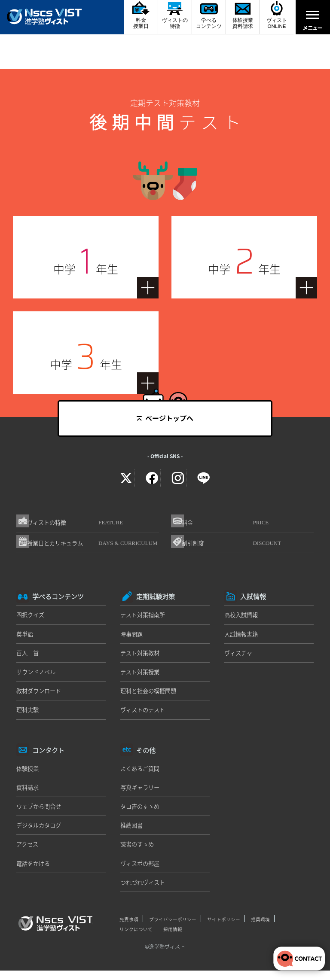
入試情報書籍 (242, 638)
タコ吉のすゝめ (141, 813)
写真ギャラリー (141, 793)
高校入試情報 (242, 618)
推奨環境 (260, 927)
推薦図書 (132, 832)
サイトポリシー (224, 927)
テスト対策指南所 (144, 618)
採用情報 (173, 936)
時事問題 (132, 638)
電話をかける (34, 870)
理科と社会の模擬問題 (150, 696)
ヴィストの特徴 (79, 523)
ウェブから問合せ (40, 813)
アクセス (28, 851)
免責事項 (129, 927)
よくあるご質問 (141, 774)
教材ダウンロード (40, 696)
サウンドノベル (37, 676)
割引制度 (236, 545)
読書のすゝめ (138, 851)
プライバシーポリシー (173, 927)
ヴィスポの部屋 (141, 870)
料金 (230, 523)
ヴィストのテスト (144, 715)
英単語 (25, 638)
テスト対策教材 (141, 657)
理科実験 (28, 715)
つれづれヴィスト (144, 890)
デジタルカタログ (40, 832)
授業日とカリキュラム (95, 548)
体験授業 (28, 774)
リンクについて (136, 936)
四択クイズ (31, 618)
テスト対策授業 (141, 676)
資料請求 (28, 793)
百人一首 (28, 657)
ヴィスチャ (239, 657)
